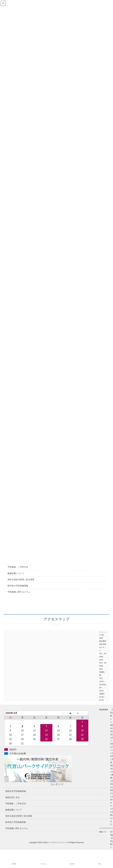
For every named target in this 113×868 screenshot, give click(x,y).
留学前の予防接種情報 (18, 586)
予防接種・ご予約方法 (18, 567)
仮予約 (72, 864)
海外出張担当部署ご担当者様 (21, 580)
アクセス (43, 864)
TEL (100, 864)
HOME (14, 864)
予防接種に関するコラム (19, 592)
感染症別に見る (13, 797)
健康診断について (16, 573)
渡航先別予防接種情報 (16, 791)
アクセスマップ (30, 650)
